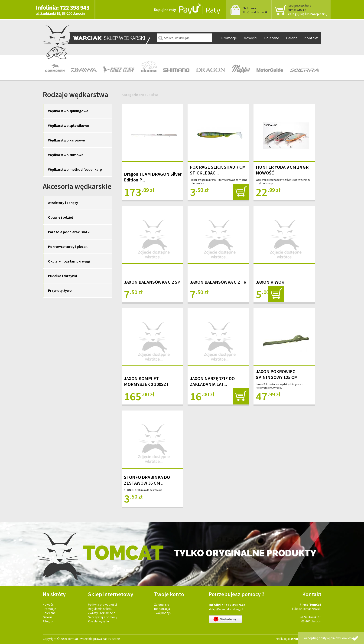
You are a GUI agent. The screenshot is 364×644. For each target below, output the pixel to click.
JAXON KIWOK (270, 282)
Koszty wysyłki (98, 621)
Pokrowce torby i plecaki (68, 246)
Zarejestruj (319, 14)
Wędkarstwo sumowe (66, 155)
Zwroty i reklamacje (102, 613)
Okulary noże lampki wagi (69, 261)
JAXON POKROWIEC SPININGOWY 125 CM (277, 374)
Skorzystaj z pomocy (103, 617)
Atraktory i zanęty (63, 203)
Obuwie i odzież (61, 217)
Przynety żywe (60, 290)
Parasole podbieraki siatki (69, 232)
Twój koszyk (163, 613)
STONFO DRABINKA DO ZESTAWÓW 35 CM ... (147, 480)
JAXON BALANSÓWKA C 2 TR (218, 282)
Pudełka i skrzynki (63, 276)
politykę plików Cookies (335, 638)
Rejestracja (162, 609)
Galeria (292, 38)
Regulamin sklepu (100, 609)
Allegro (48, 621)
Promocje (229, 38)
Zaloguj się (296, 14)
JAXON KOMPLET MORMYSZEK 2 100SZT (146, 381)
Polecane (272, 38)
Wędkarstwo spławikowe (68, 125)
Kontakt (311, 38)
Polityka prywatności (102, 605)
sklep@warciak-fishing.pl (226, 609)
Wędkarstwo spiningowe (68, 111)
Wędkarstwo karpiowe (66, 140)
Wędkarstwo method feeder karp (75, 169)
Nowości (250, 38)
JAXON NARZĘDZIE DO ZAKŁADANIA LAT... (212, 381)
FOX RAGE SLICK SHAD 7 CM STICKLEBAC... (218, 170)
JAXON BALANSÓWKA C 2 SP (152, 282)
